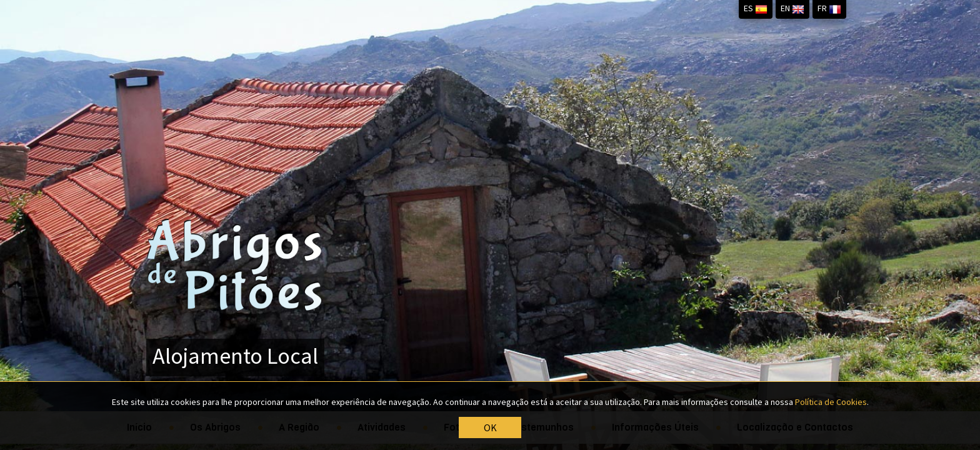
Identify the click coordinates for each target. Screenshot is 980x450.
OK (490, 428)
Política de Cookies (831, 403)
